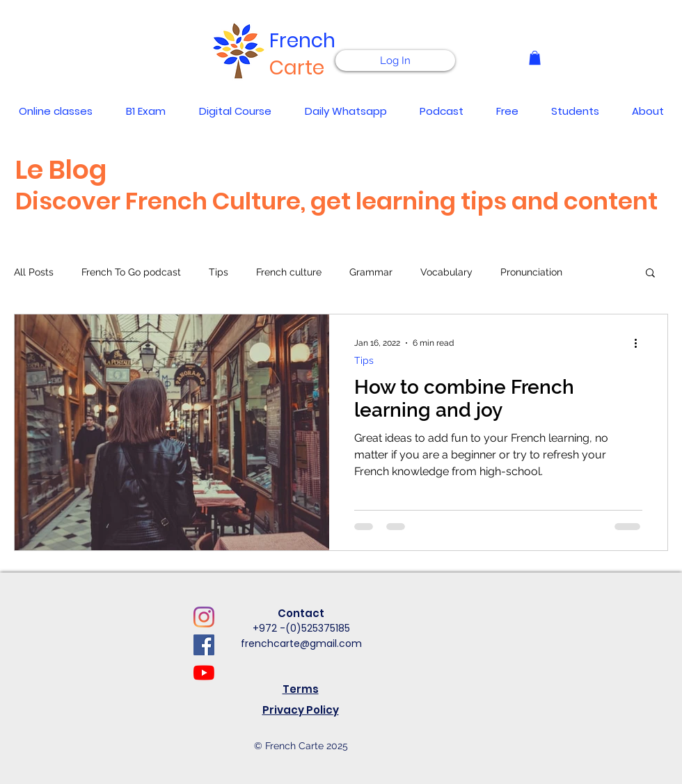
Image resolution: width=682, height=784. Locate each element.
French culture (289, 272)
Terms (301, 689)
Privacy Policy (301, 710)
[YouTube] (204, 673)
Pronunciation (531, 272)
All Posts (34, 272)
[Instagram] (204, 617)
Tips (219, 272)
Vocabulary (446, 272)
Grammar (371, 272)
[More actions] (640, 343)
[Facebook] (204, 645)
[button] (535, 58)
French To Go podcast (131, 272)
